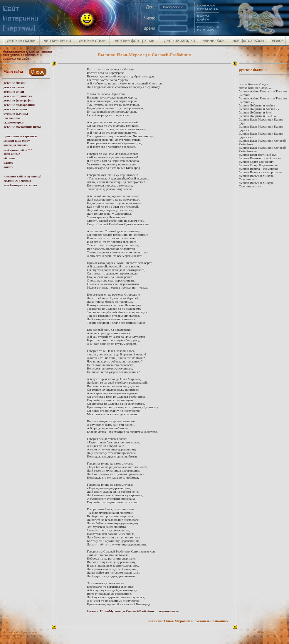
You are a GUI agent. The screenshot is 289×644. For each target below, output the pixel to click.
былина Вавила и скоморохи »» (260, 172)
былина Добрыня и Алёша (257, 105)
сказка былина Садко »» (255, 88)
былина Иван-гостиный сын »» (260, 158)
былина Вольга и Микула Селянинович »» (256, 184)
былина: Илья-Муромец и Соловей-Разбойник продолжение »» (133, 611)
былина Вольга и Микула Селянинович (256, 177)
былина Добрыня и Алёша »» (259, 109)
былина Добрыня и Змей (256, 112)
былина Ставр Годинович (256, 162)
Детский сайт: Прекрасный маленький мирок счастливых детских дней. (21, 635)
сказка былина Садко (253, 84)
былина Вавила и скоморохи (258, 169)
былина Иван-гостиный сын (258, 155)
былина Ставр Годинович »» (258, 165)
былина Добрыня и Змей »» (258, 116)
